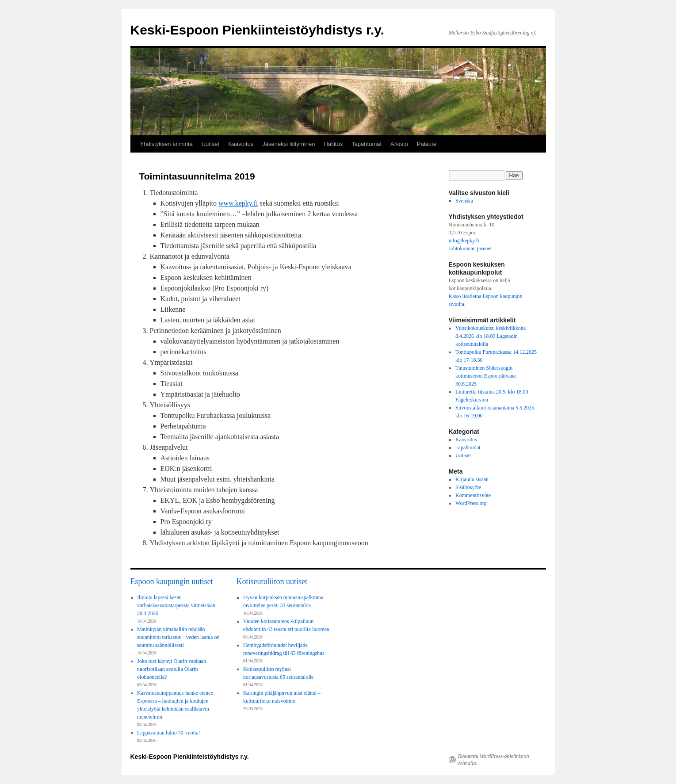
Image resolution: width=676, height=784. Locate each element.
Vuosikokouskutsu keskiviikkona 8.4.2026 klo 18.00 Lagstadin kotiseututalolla (491, 336)
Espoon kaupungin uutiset (172, 581)
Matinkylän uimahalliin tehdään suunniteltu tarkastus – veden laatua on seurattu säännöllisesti (178, 637)
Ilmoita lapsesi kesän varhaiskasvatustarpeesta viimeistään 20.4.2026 (176, 605)
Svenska (464, 201)
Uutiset (210, 144)
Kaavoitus (241, 144)
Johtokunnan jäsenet (470, 249)
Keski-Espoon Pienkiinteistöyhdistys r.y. (258, 30)
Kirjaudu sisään (472, 479)
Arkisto (399, 144)
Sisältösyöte (468, 487)
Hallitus (334, 144)
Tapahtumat (367, 144)
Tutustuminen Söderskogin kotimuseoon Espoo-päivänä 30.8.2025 (485, 376)
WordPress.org (471, 503)
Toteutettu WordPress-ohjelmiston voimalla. (493, 760)
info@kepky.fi (464, 241)
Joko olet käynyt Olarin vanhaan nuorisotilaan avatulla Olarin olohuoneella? (172, 669)
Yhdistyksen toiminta (166, 144)
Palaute (427, 144)
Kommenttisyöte (473, 495)
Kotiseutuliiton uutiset (272, 581)
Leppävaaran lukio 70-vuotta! (169, 733)
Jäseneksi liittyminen (288, 144)
